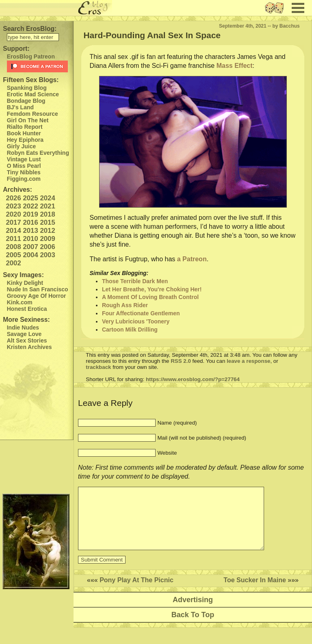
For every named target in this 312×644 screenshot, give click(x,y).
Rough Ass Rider (125, 305)
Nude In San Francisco (38, 289)
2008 (13, 247)
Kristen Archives (29, 347)
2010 (30, 239)
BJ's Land (20, 107)
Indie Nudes (23, 327)
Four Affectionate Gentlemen (141, 313)
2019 (30, 214)
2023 (13, 206)
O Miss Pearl (24, 166)
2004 (30, 255)
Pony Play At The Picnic (136, 592)
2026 (13, 198)
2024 (47, 198)
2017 (13, 222)
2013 (30, 231)
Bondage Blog (26, 101)
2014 (13, 231)
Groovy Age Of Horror (37, 296)
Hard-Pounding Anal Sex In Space (152, 35)
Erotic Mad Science (33, 94)
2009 (47, 239)
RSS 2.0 (181, 361)
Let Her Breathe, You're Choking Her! (152, 289)
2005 (13, 255)
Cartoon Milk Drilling (130, 330)
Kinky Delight (25, 283)
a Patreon (192, 259)
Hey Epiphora (25, 140)
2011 (13, 239)
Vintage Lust (24, 159)
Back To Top (193, 627)
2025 (30, 198)
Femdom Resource (32, 114)
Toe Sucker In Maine (255, 592)
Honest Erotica (27, 309)
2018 (47, 214)
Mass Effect (235, 66)
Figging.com (24, 179)
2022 (30, 206)
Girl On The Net (28, 120)
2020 (13, 214)
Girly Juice (22, 146)
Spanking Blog (27, 88)
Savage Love (24, 334)
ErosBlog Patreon (31, 56)
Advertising (193, 612)
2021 (47, 206)
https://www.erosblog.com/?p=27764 (193, 379)
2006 (47, 247)
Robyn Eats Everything (38, 153)
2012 (47, 231)
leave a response (248, 361)
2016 (30, 222)
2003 (47, 255)
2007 (30, 247)
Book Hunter (24, 133)
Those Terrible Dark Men (135, 281)
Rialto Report (25, 127)
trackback (98, 367)
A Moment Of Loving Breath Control (150, 297)
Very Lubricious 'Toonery (136, 321)
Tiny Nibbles (24, 172)
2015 (47, 222)
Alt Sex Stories (27, 340)
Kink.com (20, 302)
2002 (13, 263)
